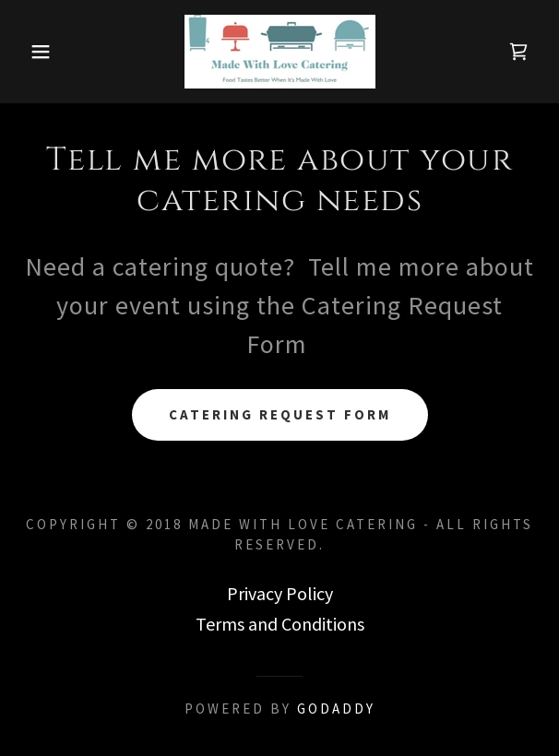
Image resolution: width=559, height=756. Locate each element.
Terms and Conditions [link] (280, 624)
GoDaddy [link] (336, 709)
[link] (280, 52)
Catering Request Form (280, 414)
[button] (38, 52)
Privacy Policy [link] (280, 593)
